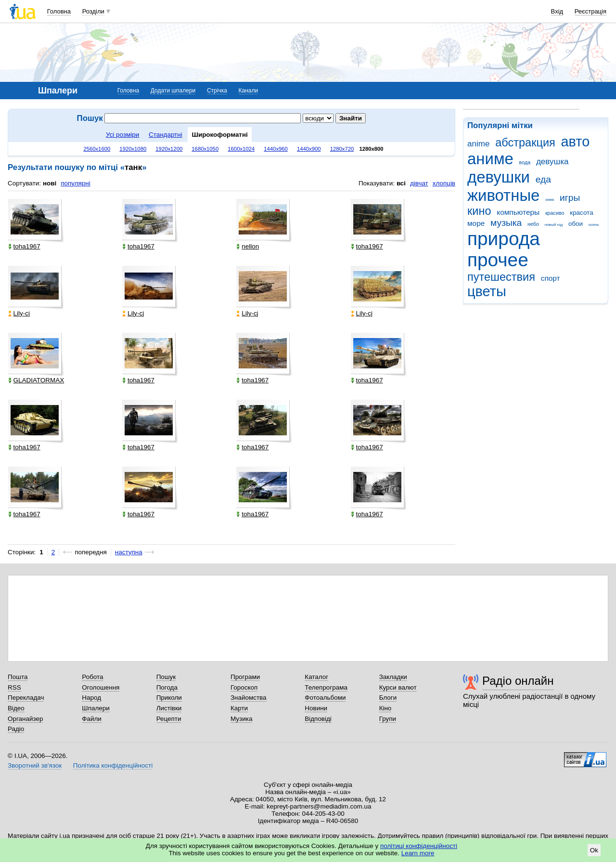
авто (576, 142)
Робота (92, 677)
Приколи (169, 698)
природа (504, 239)
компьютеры (518, 212)
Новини (316, 708)
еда (543, 179)
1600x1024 (241, 149)
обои (576, 224)
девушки (499, 177)
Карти (239, 708)
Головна (59, 11)
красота (581, 213)
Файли (92, 719)
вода (525, 162)
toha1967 (24, 246)
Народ (91, 698)
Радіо (16, 729)
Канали (249, 91)
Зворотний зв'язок (35, 765)
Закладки (393, 677)
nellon (248, 246)
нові (50, 183)
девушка (552, 162)
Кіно (385, 708)
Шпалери (96, 708)
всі (401, 183)
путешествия (501, 277)
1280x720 (342, 149)
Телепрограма (326, 687)
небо (533, 224)
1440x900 (309, 149)
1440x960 (276, 149)
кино (479, 211)
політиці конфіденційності (419, 846)
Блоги (388, 698)
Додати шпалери (173, 91)
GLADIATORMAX (36, 380)
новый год (554, 225)
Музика (241, 719)
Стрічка (217, 91)
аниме (490, 159)
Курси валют (398, 687)
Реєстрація (590, 11)
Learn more (418, 853)
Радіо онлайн (518, 681)
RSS (14, 687)
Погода (167, 687)
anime (478, 144)
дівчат (419, 183)
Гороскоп (244, 687)
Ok (594, 850)
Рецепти (169, 719)
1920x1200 (169, 149)
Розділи (93, 11)
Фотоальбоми (325, 698)
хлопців (444, 183)
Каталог (316, 677)
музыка (506, 223)
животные (503, 195)
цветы (487, 291)
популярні (75, 183)
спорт (551, 278)
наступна (129, 552)
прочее (498, 260)
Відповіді (318, 719)
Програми (245, 677)
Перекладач (26, 698)
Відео (16, 708)
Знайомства (249, 698)
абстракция (525, 143)
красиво (555, 213)
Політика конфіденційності (113, 765)
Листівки (169, 708)
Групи (388, 719)
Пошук (166, 677)
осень (594, 225)
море (476, 223)
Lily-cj (19, 313)
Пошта (18, 677)
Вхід (557, 11)
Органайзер (25, 719)
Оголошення (101, 687)
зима (550, 200)
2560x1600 (97, 149)
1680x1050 (205, 149)
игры (570, 198)
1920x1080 (133, 149)
